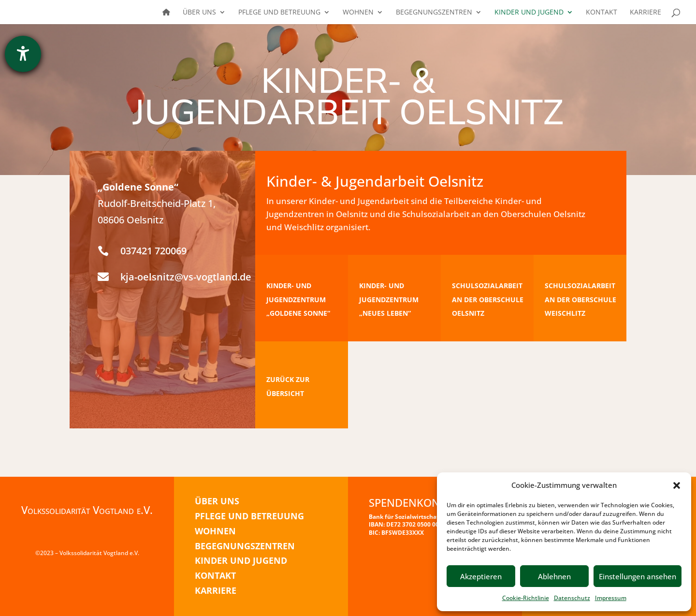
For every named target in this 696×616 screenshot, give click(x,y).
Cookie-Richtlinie (526, 598)
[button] (677, 485)
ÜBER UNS (217, 501)
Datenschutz (572, 598)
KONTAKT (215, 575)
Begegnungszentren (434, 13)
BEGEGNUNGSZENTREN (245, 546)
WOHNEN (215, 531)
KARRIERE (216, 590)
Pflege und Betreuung (279, 13)
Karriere (645, 13)
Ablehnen (554, 576)
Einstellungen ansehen (638, 576)
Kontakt (602, 13)
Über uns (199, 13)
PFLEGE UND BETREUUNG (249, 516)
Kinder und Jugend (529, 13)
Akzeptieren (481, 576)
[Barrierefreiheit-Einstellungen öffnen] (23, 54)
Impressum (611, 598)
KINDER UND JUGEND (241, 560)
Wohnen (358, 13)
